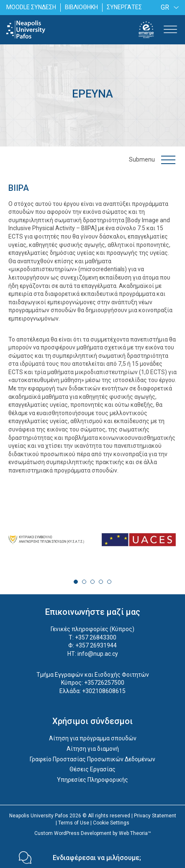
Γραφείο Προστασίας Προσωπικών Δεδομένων (92, 759)
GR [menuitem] (165, 7)
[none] (168, 7)
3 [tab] (92, 582)
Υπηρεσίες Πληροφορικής (92, 780)
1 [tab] (76, 582)
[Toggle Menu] (170, 30)
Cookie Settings (111, 823)
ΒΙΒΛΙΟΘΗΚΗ (81, 7)
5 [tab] (109, 582)
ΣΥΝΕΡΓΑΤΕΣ (124, 7)
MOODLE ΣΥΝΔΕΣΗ (31, 7)
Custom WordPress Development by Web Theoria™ (93, 833)
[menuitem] (168, 7)
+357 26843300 (96, 637)
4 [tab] (101, 582)
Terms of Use (74, 823)
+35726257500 (104, 683)
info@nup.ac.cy (98, 654)
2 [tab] (84, 582)
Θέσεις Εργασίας (92, 769)
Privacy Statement (155, 816)
